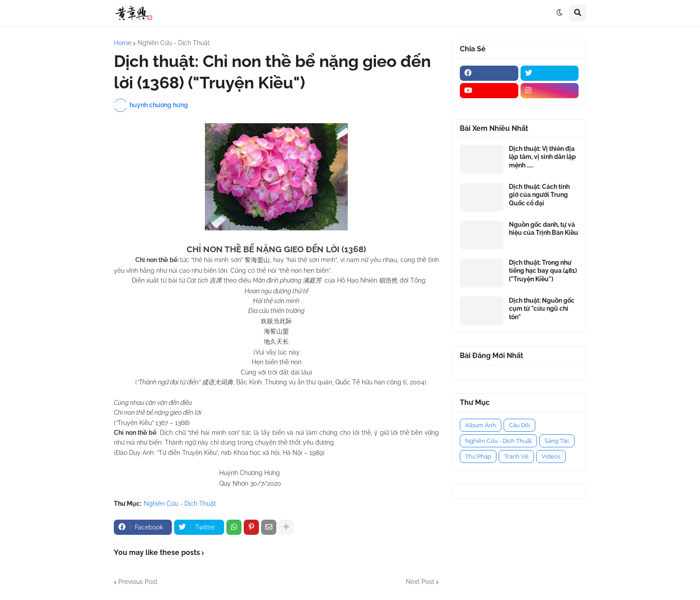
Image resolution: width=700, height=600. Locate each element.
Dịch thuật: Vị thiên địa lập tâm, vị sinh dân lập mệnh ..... (542, 157)
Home (123, 43)
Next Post (420, 582)
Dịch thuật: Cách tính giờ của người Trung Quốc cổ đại (539, 195)
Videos (551, 456)
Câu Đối (519, 425)
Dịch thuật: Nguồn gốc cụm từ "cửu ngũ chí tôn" (542, 308)
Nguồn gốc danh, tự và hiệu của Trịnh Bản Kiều (544, 229)
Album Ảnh (481, 425)
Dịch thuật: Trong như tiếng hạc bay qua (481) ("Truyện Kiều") (543, 271)
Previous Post (138, 582)
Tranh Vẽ (516, 456)
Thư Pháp (478, 456)
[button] (559, 13)
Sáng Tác (557, 441)
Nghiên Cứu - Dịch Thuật (174, 43)
